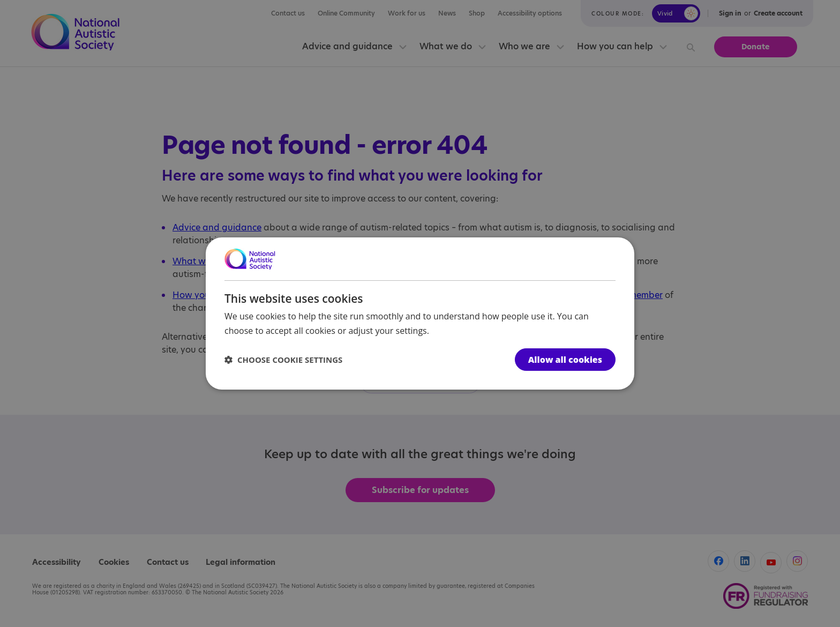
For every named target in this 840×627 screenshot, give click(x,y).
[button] (283, 360)
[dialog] (420, 313)
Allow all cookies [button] (565, 360)
